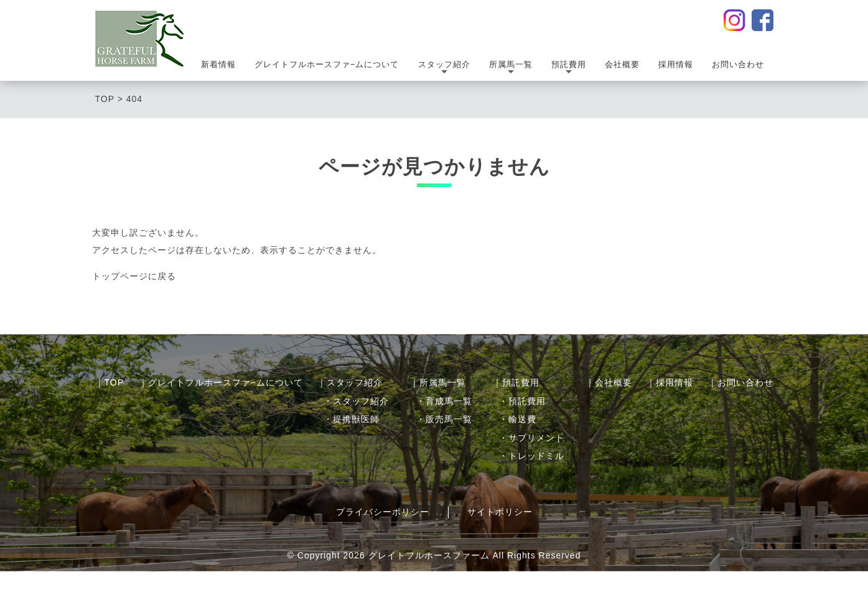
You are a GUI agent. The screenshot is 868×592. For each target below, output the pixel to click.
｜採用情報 (670, 382)
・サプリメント (532, 438)
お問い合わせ (738, 64)
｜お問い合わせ (741, 382)
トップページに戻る (134, 276)
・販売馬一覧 (444, 419)
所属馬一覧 (511, 69)
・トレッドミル (532, 456)
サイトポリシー (500, 512)
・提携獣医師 (352, 419)
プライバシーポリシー (383, 512)
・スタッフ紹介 (356, 401)
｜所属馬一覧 (438, 382)
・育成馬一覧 (444, 401)
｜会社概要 (609, 382)
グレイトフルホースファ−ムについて (327, 64)
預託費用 (569, 69)
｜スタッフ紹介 (350, 382)
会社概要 (622, 64)
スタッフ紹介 (444, 69)
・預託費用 (522, 401)
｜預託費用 (516, 382)
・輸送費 (518, 419)
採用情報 (676, 64)
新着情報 (218, 64)
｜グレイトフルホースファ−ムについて (221, 382)
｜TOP (110, 382)
